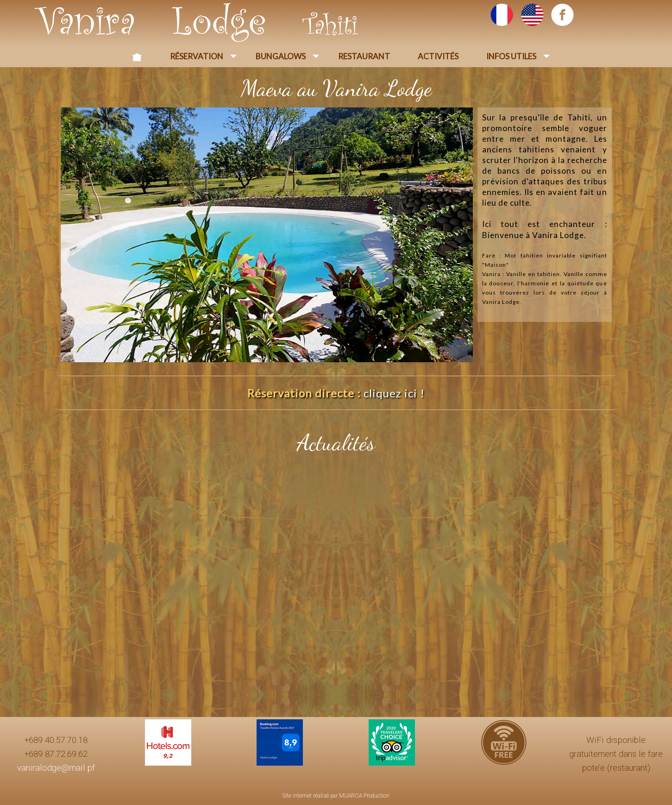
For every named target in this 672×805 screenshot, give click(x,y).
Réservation (197, 56)
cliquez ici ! (394, 393)
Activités (438, 56)
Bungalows (281, 56)
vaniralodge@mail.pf (56, 768)
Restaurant (364, 56)
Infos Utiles (511, 56)
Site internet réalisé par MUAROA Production (336, 796)
